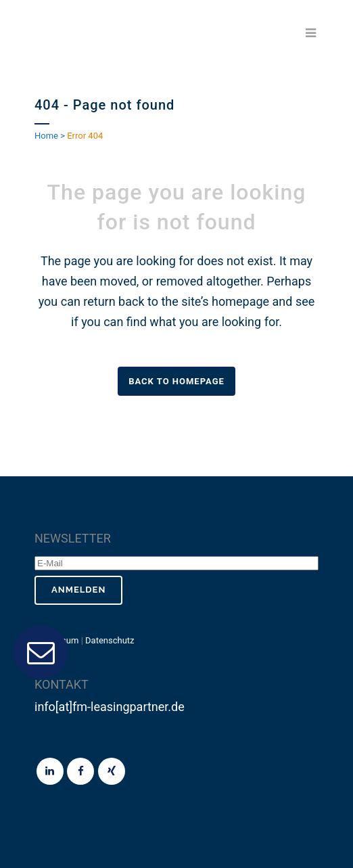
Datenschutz (110, 640)
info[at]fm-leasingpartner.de (110, 707)
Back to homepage (176, 381)
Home (46, 136)
